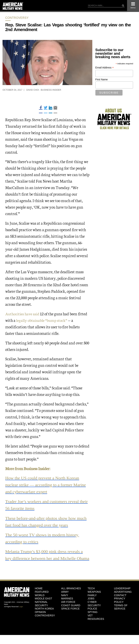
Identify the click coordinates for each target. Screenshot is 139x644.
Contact (120, 600)
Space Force (70, 614)
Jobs (91, 604)
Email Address (105, 68)
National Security (41, 609)
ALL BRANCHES (71, 594)
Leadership (122, 594)
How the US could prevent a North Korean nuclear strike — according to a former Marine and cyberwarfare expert (46, 485)
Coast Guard (71, 610)
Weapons (94, 597)
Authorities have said (23, 314)
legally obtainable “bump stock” (42, 320)
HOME (39, 594)
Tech (91, 594)
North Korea (44, 614)
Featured (42, 597)
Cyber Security (94, 609)
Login (21, 612)
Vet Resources (96, 622)
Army (65, 597)
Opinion (40, 617)
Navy (65, 600)
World (40, 600)
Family (92, 600)
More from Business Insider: (28, 468)
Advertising (123, 597)
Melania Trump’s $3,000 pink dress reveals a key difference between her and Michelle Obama (44, 557)
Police (92, 614)
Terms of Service (121, 612)
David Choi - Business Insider (44, 90)
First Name (102, 79)
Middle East (43, 604)
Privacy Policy (120, 605)
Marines (67, 604)
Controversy (17, 18)
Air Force (68, 607)
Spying (92, 617)
